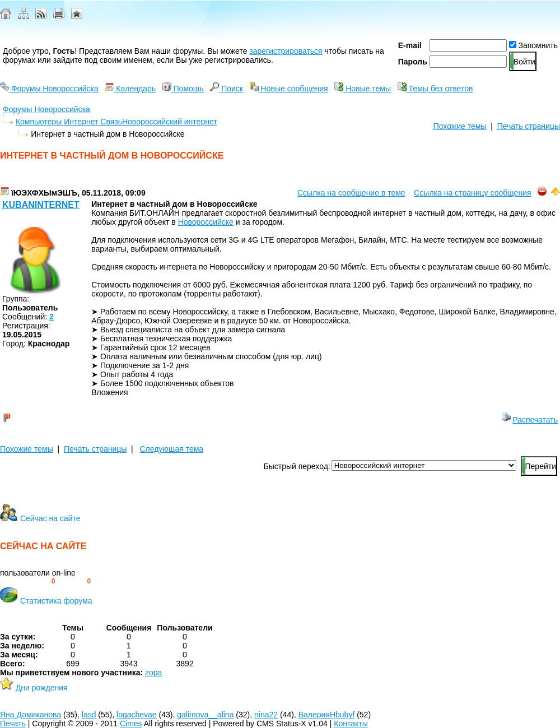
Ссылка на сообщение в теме (351, 193)
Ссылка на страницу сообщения (472, 193)
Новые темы (363, 89)
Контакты (351, 724)
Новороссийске (206, 222)
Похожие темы (460, 126)
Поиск (227, 89)
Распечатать (529, 420)
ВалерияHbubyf (327, 715)
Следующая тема (171, 449)
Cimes (131, 724)
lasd (89, 715)
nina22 (266, 715)
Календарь (130, 89)
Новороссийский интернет (170, 122)
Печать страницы (529, 126)
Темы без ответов (435, 89)
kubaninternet (41, 205)
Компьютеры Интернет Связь (69, 122)
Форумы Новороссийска (49, 89)
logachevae (137, 715)
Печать (13, 724)
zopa (153, 673)
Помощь (183, 89)
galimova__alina (205, 715)
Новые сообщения (289, 89)
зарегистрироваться (286, 51)
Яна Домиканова (31, 715)
